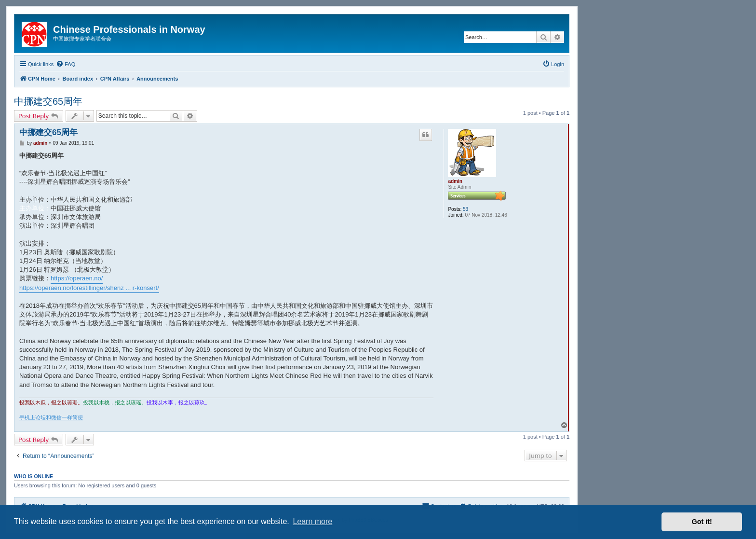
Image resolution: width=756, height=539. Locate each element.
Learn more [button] (312, 521)
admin (455, 181)
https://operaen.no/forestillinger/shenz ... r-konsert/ (89, 288)
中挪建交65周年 (48, 101)
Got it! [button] (702, 522)
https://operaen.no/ (77, 278)
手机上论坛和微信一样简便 (51, 417)
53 (466, 209)
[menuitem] (66, 64)
